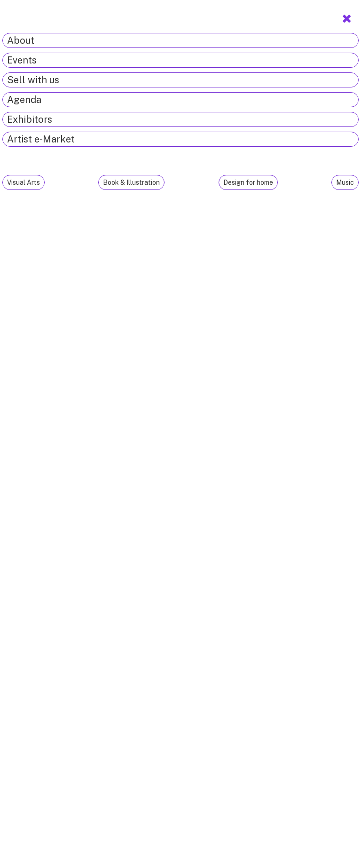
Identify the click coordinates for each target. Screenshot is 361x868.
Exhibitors (30, 119)
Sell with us (33, 80)
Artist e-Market (41, 139)
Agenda (24, 100)
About (21, 40)
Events (22, 60)
